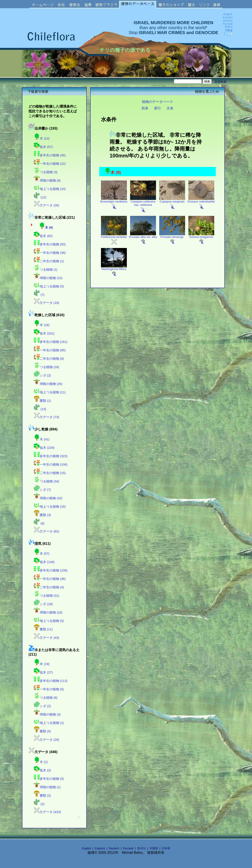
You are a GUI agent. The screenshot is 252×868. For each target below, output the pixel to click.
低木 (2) (42, 770)
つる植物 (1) (46, 270)
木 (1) (41, 762)
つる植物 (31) (46, 596)
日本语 (166, 848)
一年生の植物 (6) (49, 689)
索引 (157, 108)
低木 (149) (44, 562)
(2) (39, 804)
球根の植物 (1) (47, 787)
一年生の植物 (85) (50, 350)
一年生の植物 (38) (50, 253)
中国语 (154, 848)
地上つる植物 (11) (50, 392)
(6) (39, 523)
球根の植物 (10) (48, 278)
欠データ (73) (46, 417)
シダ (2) (42, 375)
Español (100, 848)
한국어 (141, 848)
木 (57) (42, 554)
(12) (40, 197)
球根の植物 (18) (48, 612)
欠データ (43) (46, 638)
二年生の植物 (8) (49, 359)
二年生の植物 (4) (49, 587)
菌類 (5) (42, 731)
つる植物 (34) (46, 481)
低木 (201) (44, 333)
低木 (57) (43, 147)
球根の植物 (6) (47, 181)
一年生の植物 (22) (50, 164)
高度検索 (220, 82)
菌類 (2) (42, 796)
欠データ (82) (46, 531)
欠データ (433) (47, 812)
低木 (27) (43, 672)
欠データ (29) (46, 740)
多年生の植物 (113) (50, 681)
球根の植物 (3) (47, 714)
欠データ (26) (46, 205)
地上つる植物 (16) (50, 507)
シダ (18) (43, 604)
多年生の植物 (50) (50, 244)
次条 (170, 108)
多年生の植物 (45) (50, 155)
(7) (39, 295)
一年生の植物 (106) (50, 465)
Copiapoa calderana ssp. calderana (143, 205)
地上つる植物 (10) (50, 189)
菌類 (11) (43, 629)
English (86, 848)
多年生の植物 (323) (50, 456)
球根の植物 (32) (48, 498)
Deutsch (114, 848)
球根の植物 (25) (48, 384)
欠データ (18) (46, 303)
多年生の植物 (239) (50, 570)
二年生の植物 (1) (49, 261)
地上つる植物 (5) (49, 286)
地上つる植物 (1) (49, 723)
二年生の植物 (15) (50, 473)
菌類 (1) (42, 401)
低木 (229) (44, 448)
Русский (128, 848)
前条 (145, 108)
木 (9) (46, 228)
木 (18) (42, 325)
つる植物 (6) (46, 698)
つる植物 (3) (46, 172)
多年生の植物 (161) (50, 342)
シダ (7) (42, 490)
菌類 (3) (42, 515)
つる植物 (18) (46, 367)
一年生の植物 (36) (50, 579)
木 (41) (42, 439)
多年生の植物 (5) (49, 779)
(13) (40, 409)
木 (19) (42, 664)
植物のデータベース (157, 102)
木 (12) (42, 138)
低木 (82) (43, 236)
